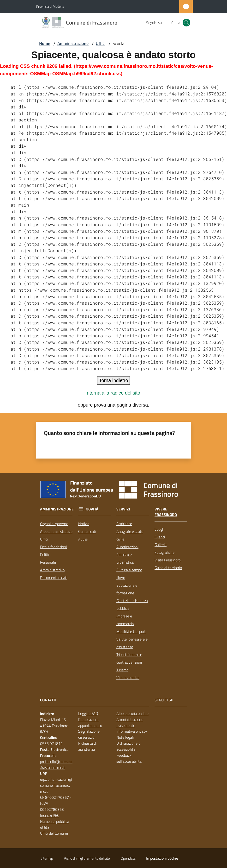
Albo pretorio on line (132, 713)
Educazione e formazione (127, 589)
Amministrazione (73, 43)
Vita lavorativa (128, 678)
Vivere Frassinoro (166, 512)
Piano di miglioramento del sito (87, 858)
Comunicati (87, 531)
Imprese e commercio (125, 620)
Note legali (125, 737)
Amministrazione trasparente (130, 722)
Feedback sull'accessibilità (129, 758)
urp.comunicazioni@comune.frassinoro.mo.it (56, 785)
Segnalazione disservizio (89, 734)
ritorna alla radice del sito (113, 393)
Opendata (128, 858)
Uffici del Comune (54, 833)
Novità (92, 509)
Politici (45, 554)
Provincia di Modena (50, 6)
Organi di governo (54, 524)
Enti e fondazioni (53, 547)
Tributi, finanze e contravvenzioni (129, 658)
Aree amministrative (56, 531)
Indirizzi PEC (50, 815)
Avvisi (83, 539)
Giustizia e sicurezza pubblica (132, 604)
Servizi (123, 509)
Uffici (101, 43)
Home (45, 43)
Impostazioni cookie (162, 858)
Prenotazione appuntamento (90, 722)
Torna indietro (113, 380)
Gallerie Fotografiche (164, 548)
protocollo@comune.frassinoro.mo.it (56, 764)
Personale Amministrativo (52, 566)
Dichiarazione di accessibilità (129, 746)
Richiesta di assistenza (87, 746)
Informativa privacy (132, 731)
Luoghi (160, 529)
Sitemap (47, 858)
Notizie (84, 524)
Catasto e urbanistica (125, 558)
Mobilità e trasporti (131, 631)
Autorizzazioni (127, 547)
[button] (186, 23)
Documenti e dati (54, 578)
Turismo (122, 670)
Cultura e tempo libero (129, 574)
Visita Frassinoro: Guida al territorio (168, 564)
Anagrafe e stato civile (130, 535)
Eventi (160, 537)
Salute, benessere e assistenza (132, 643)
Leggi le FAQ (88, 713)
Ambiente (124, 524)
